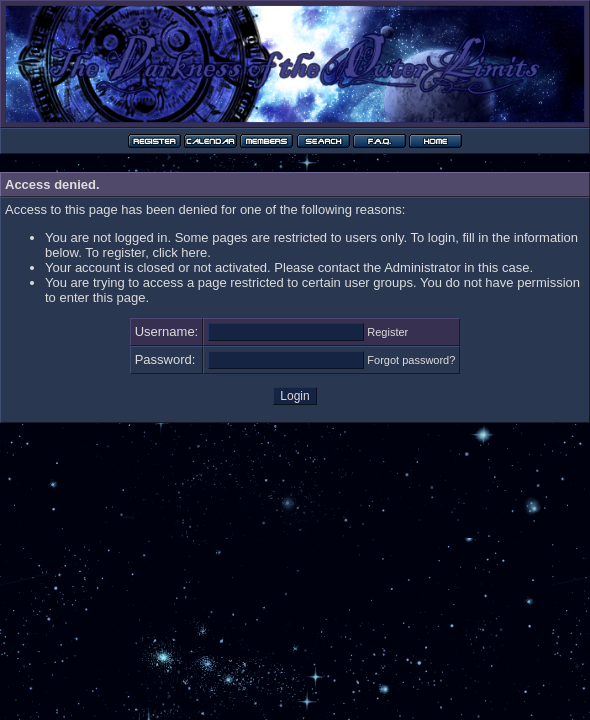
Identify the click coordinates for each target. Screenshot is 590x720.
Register (387, 332)
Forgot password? (411, 360)
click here (179, 252)
